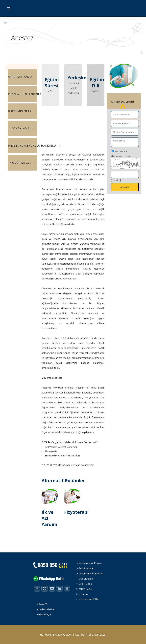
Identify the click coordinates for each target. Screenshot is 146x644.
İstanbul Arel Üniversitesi (91, 635)
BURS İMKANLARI (22, 111)
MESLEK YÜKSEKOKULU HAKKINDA (23, 146)
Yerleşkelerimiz (47, 609)
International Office (89, 599)
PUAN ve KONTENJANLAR (23, 94)
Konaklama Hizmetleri (91, 574)
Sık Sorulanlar (86, 579)
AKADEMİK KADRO (23, 77)
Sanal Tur (44, 604)
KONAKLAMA (22, 128)
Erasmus (83, 594)
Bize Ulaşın (45, 615)
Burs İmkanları (86, 568)
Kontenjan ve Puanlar (90, 563)
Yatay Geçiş (85, 589)
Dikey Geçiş (85, 584)
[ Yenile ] (116, 181)
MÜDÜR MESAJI (22, 163)
